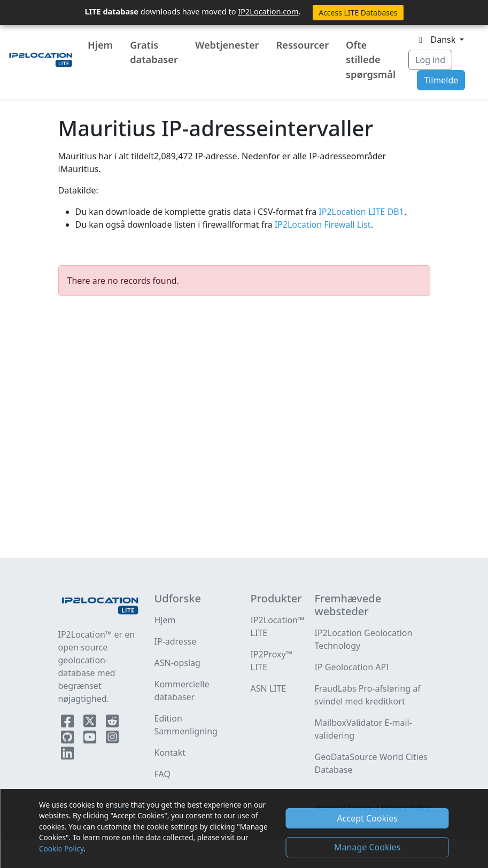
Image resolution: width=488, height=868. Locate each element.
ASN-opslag (177, 663)
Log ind (430, 60)
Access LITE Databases (358, 13)
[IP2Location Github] (68, 739)
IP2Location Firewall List (322, 224)
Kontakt (170, 753)
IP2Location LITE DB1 (360, 212)
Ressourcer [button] (303, 45)
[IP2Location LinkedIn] (67, 755)
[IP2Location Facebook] (68, 723)
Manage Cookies (367, 847)
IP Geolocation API (352, 667)
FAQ (162, 774)
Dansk (436, 40)
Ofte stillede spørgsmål (371, 60)
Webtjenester (227, 45)
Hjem (100, 45)
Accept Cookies (367, 818)
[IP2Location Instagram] (112, 739)
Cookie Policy (61, 848)
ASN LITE (269, 688)
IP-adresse (176, 641)
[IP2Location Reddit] (112, 723)
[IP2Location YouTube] (91, 739)
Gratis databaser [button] (154, 52)
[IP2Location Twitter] (91, 723)
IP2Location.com (268, 11)
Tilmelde (441, 80)
